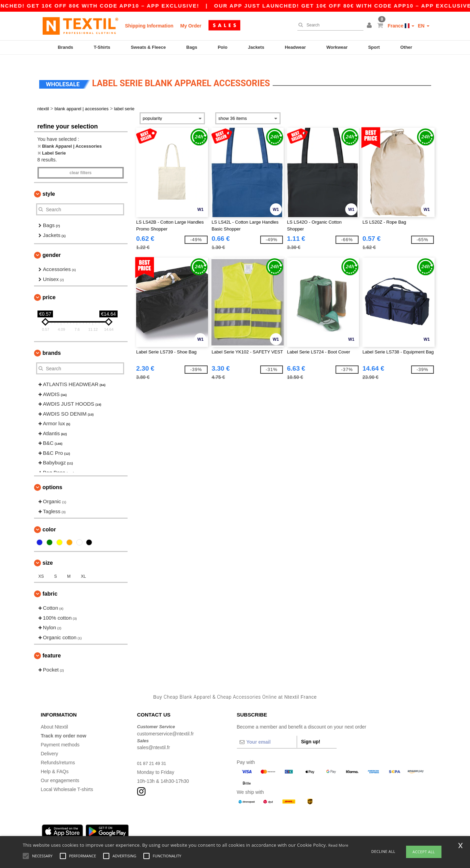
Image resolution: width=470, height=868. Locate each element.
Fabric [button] (50, 584)
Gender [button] (52, 245)
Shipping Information (149, 26)
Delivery (50, 744)
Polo (222, 47)
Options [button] (53, 477)
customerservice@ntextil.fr (166, 723)
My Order (191, 26)
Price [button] (49, 287)
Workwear (337, 47)
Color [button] (49, 520)
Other (406, 47)
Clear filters (80, 163)
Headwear (295, 47)
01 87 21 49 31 (153, 753)
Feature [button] (52, 646)
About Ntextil (54, 717)
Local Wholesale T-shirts (67, 779)
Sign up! (311, 732)
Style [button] (49, 184)
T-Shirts (102, 47)
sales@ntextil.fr (154, 737)
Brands (65, 47)
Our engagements (60, 770)
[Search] (329, 25)
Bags (192, 47)
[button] (370, 26)
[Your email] (267, 732)
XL (83, 566)
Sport (374, 47)
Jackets (256, 47)
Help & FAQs (55, 762)
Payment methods (60, 735)
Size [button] (48, 553)
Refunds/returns (58, 753)
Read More (338, 845)
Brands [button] (52, 343)
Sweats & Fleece (148, 47)
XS (41, 566)
